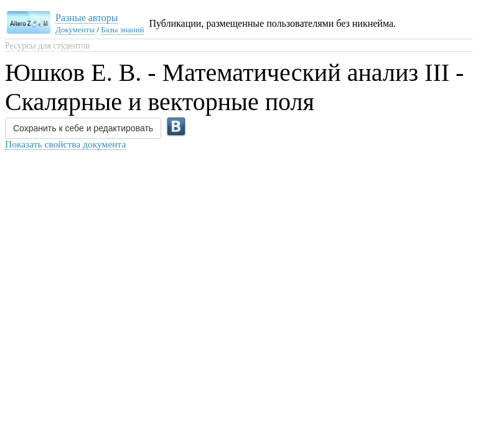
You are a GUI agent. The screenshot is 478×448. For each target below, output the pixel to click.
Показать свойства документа (65, 144)
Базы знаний (122, 30)
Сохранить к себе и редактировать (83, 128)
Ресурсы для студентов (47, 46)
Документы (75, 30)
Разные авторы (87, 18)
